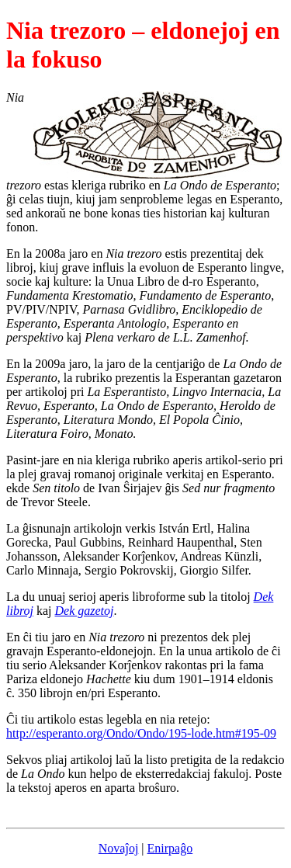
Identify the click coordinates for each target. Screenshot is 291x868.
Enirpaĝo (170, 848)
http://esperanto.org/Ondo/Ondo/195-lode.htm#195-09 (141, 733)
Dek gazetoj (85, 611)
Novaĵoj (119, 848)
